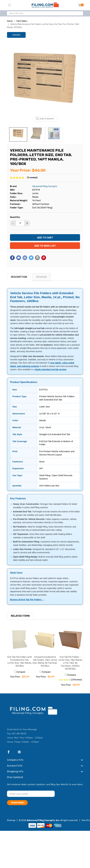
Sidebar (16, 35)
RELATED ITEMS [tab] (20, 616)
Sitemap (11, 820)
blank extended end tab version (51, 369)
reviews (41, 277)
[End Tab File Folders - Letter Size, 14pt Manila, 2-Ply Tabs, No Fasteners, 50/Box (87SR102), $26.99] (70, 640)
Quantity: (15, 217)
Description (19, 277)
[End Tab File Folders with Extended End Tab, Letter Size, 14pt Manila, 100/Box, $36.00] (20, 640)
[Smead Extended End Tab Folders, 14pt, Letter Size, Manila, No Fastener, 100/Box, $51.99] (45, 640)
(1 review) (32, 178)
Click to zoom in (45, 119)
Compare (20, 672)
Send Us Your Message (25, 729)
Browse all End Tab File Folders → (27, 600)
